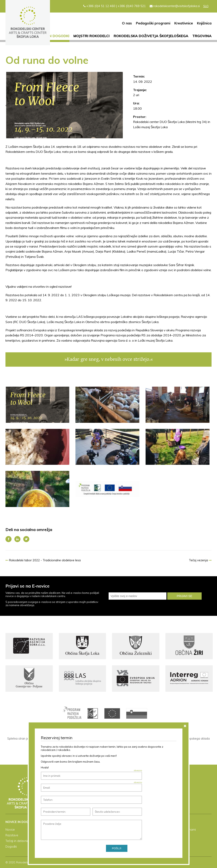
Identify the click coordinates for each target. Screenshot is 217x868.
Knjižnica (204, 23)
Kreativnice (184, 23)
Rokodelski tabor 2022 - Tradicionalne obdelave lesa (43, 560)
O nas (127, 23)
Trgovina (202, 36)
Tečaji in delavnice (18, 841)
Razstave (12, 835)
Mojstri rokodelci (92, 36)
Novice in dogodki (51, 36)
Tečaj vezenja (200, 560)
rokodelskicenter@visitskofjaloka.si (175, 6)
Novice (10, 830)
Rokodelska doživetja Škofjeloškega (151, 36)
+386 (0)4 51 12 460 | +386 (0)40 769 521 (115, 6)
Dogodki (11, 847)
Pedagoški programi (153, 23)
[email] (138, 596)
